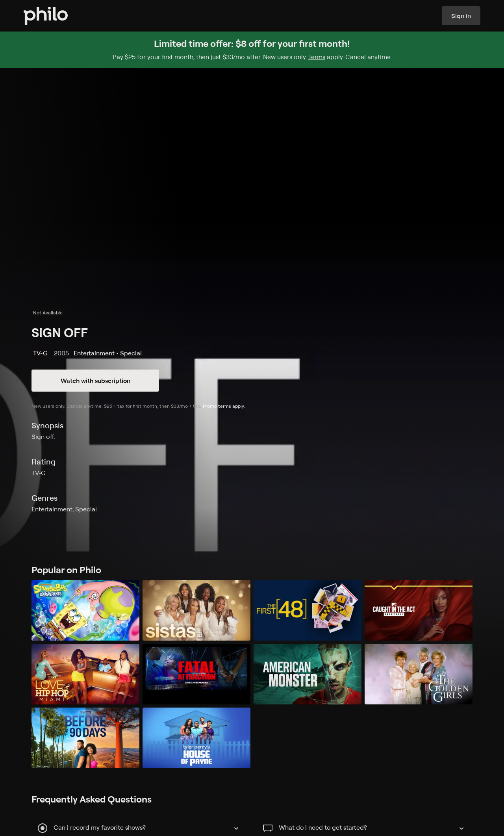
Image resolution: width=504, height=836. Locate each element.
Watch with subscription (95, 381)
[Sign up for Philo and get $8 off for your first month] (252, 50)
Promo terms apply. (224, 406)
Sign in (461, 16)
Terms (317, 57)
